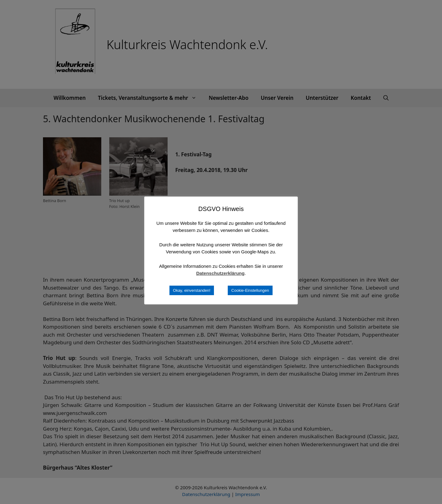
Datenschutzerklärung (220, 273)
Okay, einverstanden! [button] (192, 290)
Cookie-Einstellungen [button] (250, 290)
